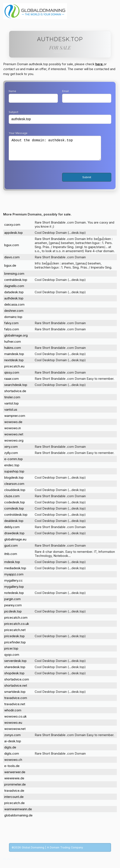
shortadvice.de (15, 395)
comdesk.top (14, 513)
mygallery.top (14, 591)
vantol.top (11, 408)
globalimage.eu (15, 544)
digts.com (12, 758)
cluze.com (12, 500)
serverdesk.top (15, 665)
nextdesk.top (14, 364)
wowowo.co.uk (15, 721)
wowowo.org (14, 445)
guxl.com (11, 550)
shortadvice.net (16, 690)
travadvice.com (16, 702)
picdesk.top (13, 616)
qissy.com (12, 377)
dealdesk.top (14, 525)
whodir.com (13, 714)
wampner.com (15, 420)
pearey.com (13, 609)
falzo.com (12, 333)
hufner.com (13, 346)
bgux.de (10, 270)
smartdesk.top (15, 696)
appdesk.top (14, 237)
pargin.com (12, 603)
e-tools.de (12, 770)
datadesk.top (14, 296)
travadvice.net (15, 708)
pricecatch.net (15, 634)
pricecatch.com (16, 622)
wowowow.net (15, 733)
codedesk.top (15, 506)
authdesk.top (14, 303)
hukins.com (13, 352)
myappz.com (14, 578)
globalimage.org (16, 340)
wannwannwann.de (18, 813)
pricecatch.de (14, 807)
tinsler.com (12, 401)
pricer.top (11, 653)
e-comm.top (14, 463)
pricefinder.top (15, 646)
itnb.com (11, 558)
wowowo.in (13, 432)
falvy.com (11, 327)
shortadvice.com (17, 684)
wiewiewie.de (14, 782)
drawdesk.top (14, 537)
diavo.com (12, 261)
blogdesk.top (14, 482)
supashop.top (14, 476)
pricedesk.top (14, 640)
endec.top (12, 469)
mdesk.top (12, 566)
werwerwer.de (15, 776)
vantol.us (11, 414)
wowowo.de (13, 426)
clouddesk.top (15, 494)
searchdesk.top (16, 389)
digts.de (10, 752)
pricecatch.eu (14, 370)
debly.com (12, 531)
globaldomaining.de (18, 820)
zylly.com (11, 457)
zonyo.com (12, 739)
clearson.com (14, 488)
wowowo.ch (13, 764)
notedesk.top (14, 597)
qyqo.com (12, 659)
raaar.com (11, 383)
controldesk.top (16, 519)
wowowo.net (14, 438)
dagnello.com (14, 290)
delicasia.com (14, 309)
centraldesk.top (16, 284)
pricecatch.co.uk (17, 628)
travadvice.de (14, 795)
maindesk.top (14, 358)
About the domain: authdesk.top (55, 150)
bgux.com (12, 249)
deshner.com (14, 315)
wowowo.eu (13, 727)
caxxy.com (12, 229)
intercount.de (14, 801)
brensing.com (14, 278)
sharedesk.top (15, 671)
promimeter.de (15, 789)
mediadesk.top (15, 572)
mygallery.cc (14, 585)
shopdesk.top (14, 677)
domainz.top (13, 321)
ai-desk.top (13, 745)
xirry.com (11, 451)
